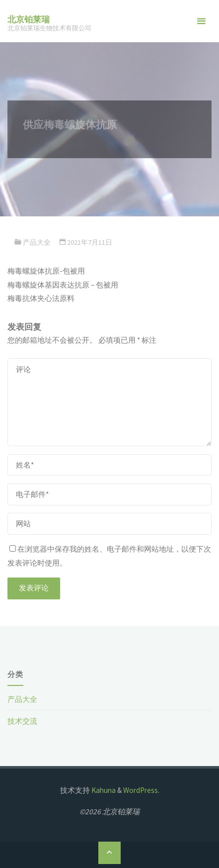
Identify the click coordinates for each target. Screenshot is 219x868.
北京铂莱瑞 (29, 19)
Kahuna (103, 790)
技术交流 (22, 721)
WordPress (141, 790)
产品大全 (37, 242)
